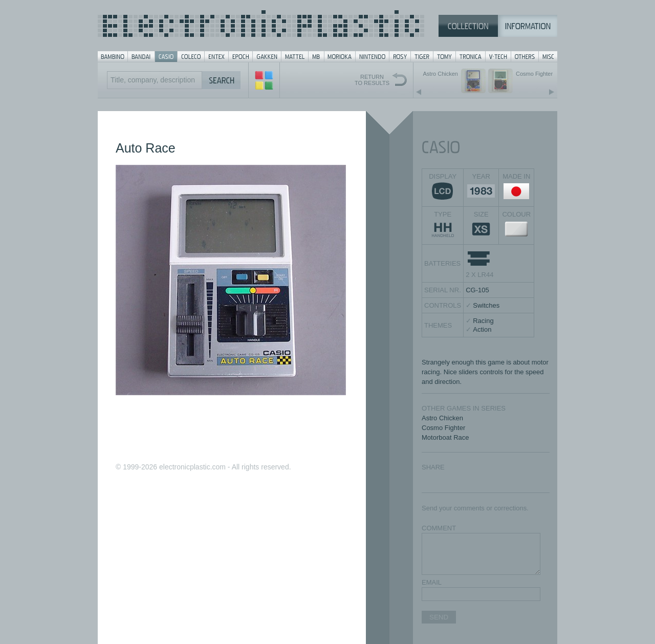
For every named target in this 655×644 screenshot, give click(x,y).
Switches (486, 305)
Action (482, 329)
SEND (439, 617)
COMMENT (439, 528)
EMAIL (432, 582)
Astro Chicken (442, 418)
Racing (483, 321)
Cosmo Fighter (443, 428)
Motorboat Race (445, 437)
